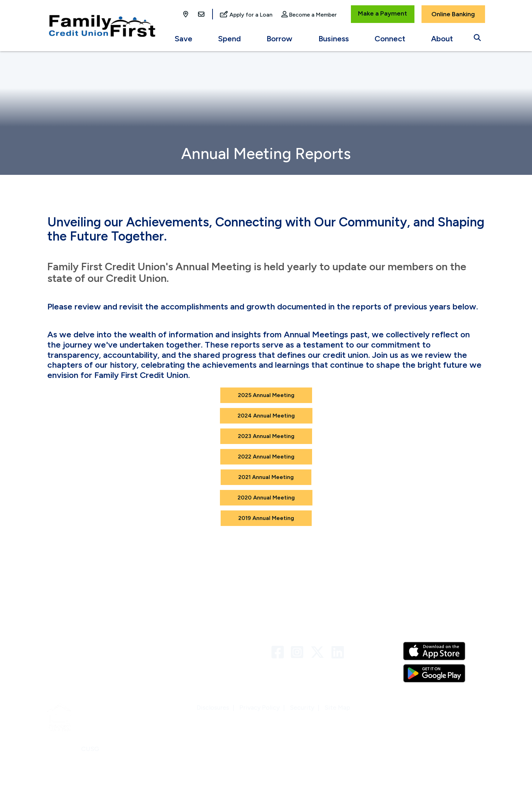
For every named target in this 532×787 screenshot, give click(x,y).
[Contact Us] (201, 15)
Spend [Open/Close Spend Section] (229, 39)
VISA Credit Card (184, 662)
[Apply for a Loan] (246, 15)
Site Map (337, 708)
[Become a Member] (309, 15)
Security (302, 708)
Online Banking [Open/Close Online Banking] (453, 14)
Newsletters (65, 648)
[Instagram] (299, 652)
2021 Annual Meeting (266, 477)
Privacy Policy (259, 708)
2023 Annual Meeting (266, 436)
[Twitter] (319, 652)
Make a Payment (382, 13)
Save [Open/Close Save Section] (184, 39)
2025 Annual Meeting (266, 395)
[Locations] (186, 15)
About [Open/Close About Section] (442, 39)
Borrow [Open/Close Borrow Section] (279, 39)
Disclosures (213, 708)
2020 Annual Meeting (266, 498)
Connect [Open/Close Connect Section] (390, 39)
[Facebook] (279, 652)
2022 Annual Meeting (266, 457)
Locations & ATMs (73, 662)
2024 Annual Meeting (266, 416)
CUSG (90, 749)
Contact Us (176, 634)
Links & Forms (179, 648)
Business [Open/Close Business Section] (334, 39)
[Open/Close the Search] (477, 36)
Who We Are (65, 634)
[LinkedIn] (338, 652)
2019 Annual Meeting (266, 518)
